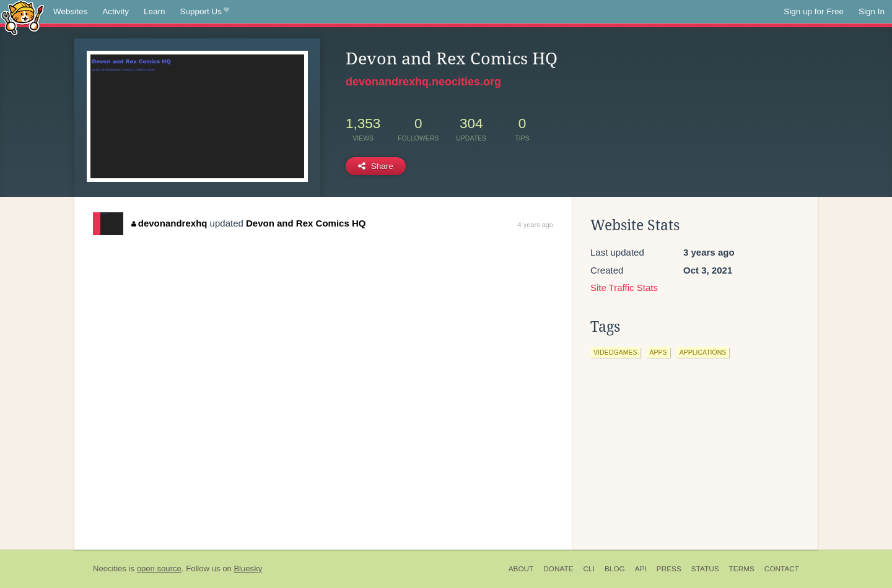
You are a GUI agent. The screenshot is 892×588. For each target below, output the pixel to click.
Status (705, 569)
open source (159, 569)
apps (658, 352)
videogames (615, 352)
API (641, 569)
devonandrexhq (169, 223)
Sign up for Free (814, 11)
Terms (742, 569)
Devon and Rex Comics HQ (306, 223)
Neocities (110, 569)
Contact (782, 569)
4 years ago (536, 225)
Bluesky (248, 569)
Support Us (205, 12)
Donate (558, 569)
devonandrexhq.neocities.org (423, 82)
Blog (615, 569)
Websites (70, 11)
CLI (589, 569)
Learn (155, 11)
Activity (116, 11)
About (521, 569)
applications (703, 352)
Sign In (872, 11)
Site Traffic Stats (624, 288)
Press (669, 569)
